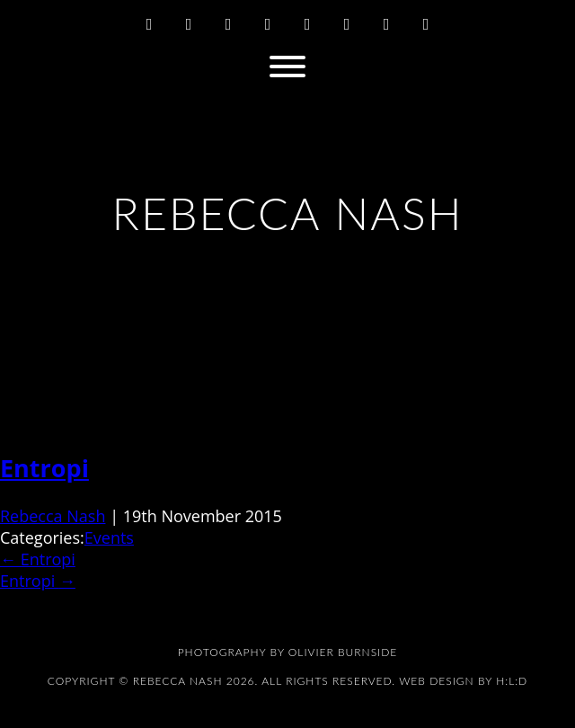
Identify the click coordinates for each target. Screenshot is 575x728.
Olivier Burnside (343, 652)
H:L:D (512, 681)
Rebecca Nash (53, 516)
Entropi (44, 468)
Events (109, 537)
